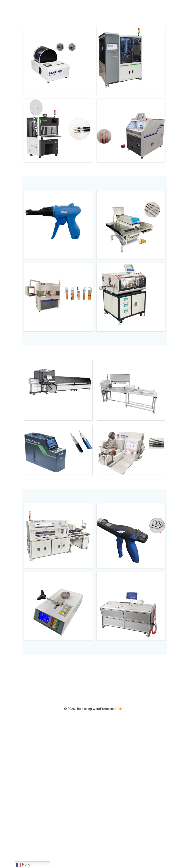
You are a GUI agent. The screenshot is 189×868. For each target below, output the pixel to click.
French (24, 865)
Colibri (120, 709)
